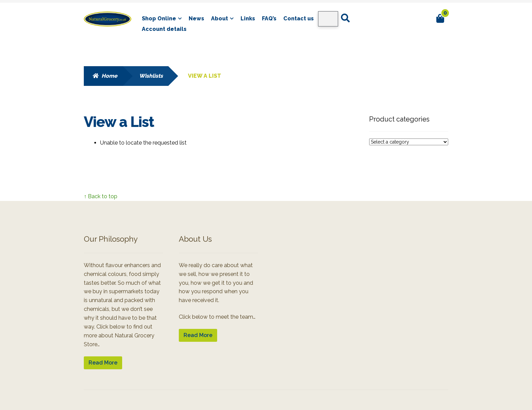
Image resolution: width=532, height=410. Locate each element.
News (196, 18)
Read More (103, 363)
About (220, 18)
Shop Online (159, 18)
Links (248, 18)
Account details (164, 29)
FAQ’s (269, 18)
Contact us (299, 18)
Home (109, 76)
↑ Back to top (101, 196)
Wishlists (151, 76)
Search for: (345, 18)
